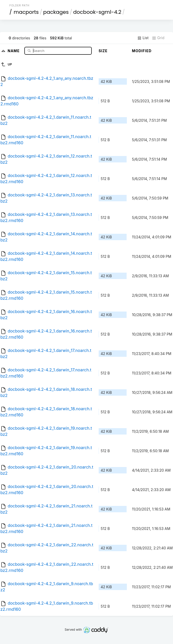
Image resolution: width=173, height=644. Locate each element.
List (143, 38)
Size (103, 51)
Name (14, 51)
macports (26, 12)
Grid (158, 38)
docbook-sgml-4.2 (97, 12)
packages (56, 12)
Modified (142, 51)
